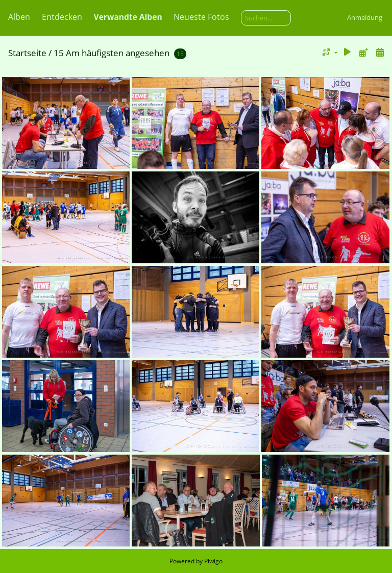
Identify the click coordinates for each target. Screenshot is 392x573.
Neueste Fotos (201, 17)
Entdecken (62, 17)
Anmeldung (365, 17)
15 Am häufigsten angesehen (112, 53)
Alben (19, 17)
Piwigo (213, 561)
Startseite (27, 53)
